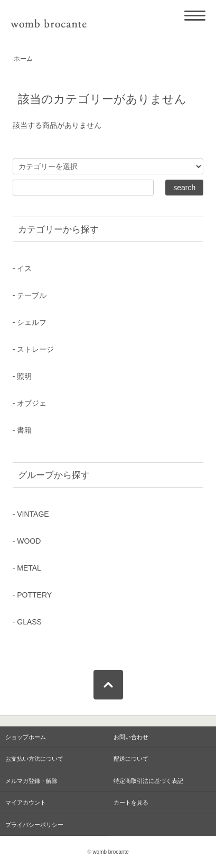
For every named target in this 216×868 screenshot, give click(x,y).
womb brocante (110, 852)
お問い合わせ (131, 737)
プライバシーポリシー (34, 825)
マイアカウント (26, 802)
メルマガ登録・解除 (31, 781)
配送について (131, 759)
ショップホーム (26, 737)
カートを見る (131, 802)
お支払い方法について (34, 759)
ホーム (23, 59)
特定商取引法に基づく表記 (148, 781)
